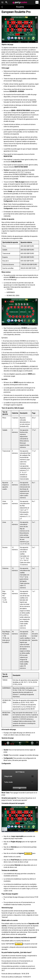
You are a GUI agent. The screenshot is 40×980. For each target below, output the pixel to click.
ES (37, 2)
